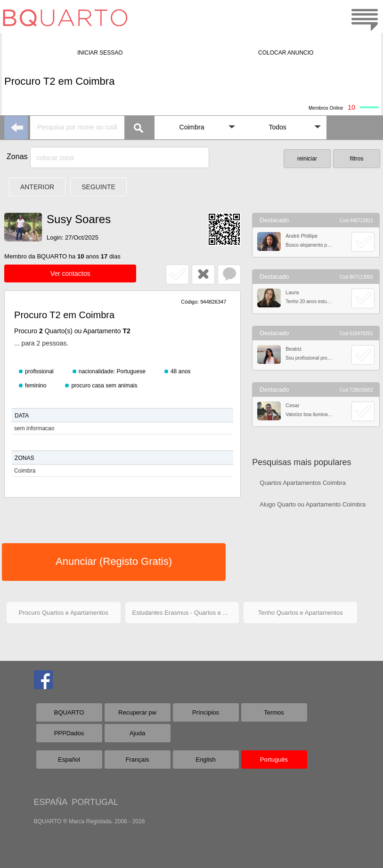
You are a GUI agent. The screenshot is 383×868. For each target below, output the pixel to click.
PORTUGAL (95, 802)
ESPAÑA (51, 802)
